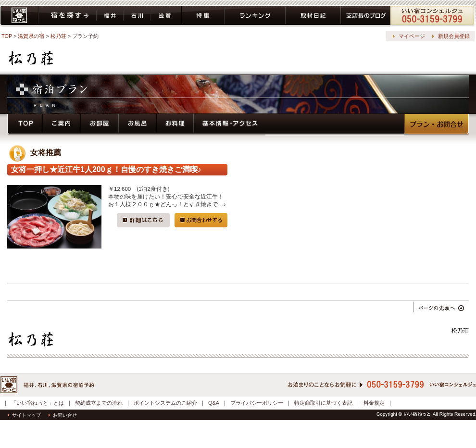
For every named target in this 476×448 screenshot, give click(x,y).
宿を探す (68, 16)
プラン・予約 (437, 125)
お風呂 (138, 125)
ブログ (366, 16)
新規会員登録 (454, 36)
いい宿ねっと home (19, 16)
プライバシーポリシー (257, 403)
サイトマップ (24, 415)
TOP (7, 36)
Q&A (214, 403)
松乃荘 (58, 36)
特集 (203, 16)
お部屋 (100, 125)
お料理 (175, 125)
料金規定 (374, 403)
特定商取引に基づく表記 (323, 403)
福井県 (110, 16)
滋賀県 (166, 16)
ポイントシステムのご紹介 (165, 403)
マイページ (412, 36)
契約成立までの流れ (99, 403)
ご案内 (61, 125)
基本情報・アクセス (230, 125)
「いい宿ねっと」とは (38, 403)
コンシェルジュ (433, 16)
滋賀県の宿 (31, 36)
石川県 (137, 16)
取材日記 (313, 16)
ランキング (255, 16)
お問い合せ (63, 415)
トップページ (25, 125)
